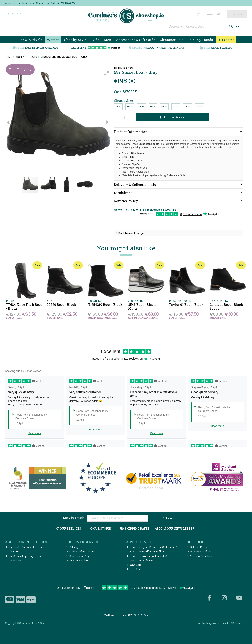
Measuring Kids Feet (140, 560)
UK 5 (130, 107)
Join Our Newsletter (175, 529)
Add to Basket (172, 117)
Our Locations (26, 3)
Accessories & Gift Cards (135, 40)
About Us (10, 3)
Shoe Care (134, 565)
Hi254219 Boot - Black (105, 305)
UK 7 (153, 107)
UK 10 (188, 107)
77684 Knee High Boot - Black (24, 306)
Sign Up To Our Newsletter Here (25, 547)
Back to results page (131, 233)
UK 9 (176, 107)
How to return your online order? (147, 556)
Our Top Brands (201, 40)
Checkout (237, 14)
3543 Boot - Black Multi (142, 306)
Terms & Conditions (200, 556)
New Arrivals (31, 40)
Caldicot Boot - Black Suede (226, 306)
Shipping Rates (135, 529)
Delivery (72, 547)
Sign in (10, 13)
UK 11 (199, 107)
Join (20, 13)
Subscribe (169, 518)
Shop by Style (75, 40)
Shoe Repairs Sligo (79, 556)
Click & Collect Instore (80, 551)
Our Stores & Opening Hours (23, 556)
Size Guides (135, 569)
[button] (107, 73)
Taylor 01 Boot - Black (186, 305)
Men (108, 40)
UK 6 (141, 107)
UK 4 (118, 107)
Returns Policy (197, 547)
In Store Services (78, 560)
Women (53, 40)
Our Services (69, 529)
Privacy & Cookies (199, 551)
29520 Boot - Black (61, 305)
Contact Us (42, 3)
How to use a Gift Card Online (145, 551)
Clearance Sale (172, 40)
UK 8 (164, 107)
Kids (95, 40)
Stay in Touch (74, 518)
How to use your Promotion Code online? (152, 547)
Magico (210, 623)
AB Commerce (239, 623)
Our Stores (226, 40)
